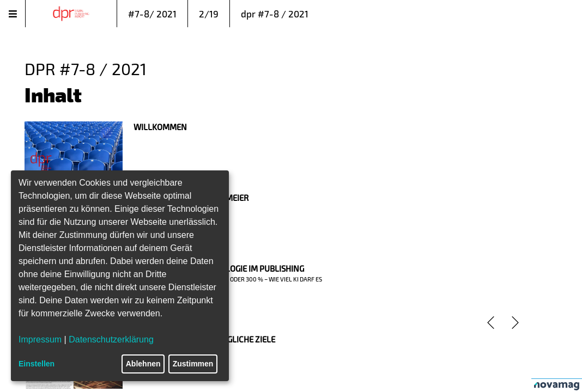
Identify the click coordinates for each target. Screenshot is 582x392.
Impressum (40, 339)
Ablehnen (143, 364)
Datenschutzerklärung (111, 339)
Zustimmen (193, 364)
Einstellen (37, 364)
